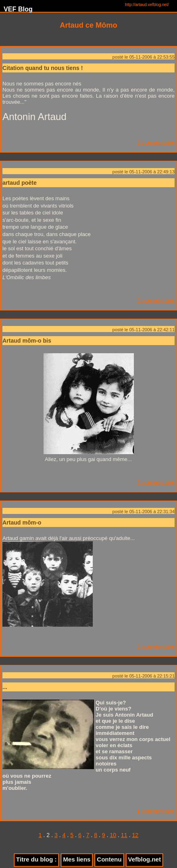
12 (135, 835)
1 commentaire (156, 811)
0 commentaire (156, 142)
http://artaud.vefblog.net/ (147, 5)
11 (124, 835)
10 (113, 835)
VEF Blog (16, 9)
